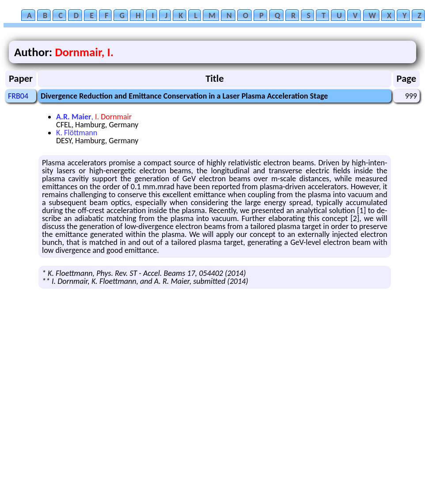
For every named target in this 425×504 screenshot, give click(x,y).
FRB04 (18, 96)
